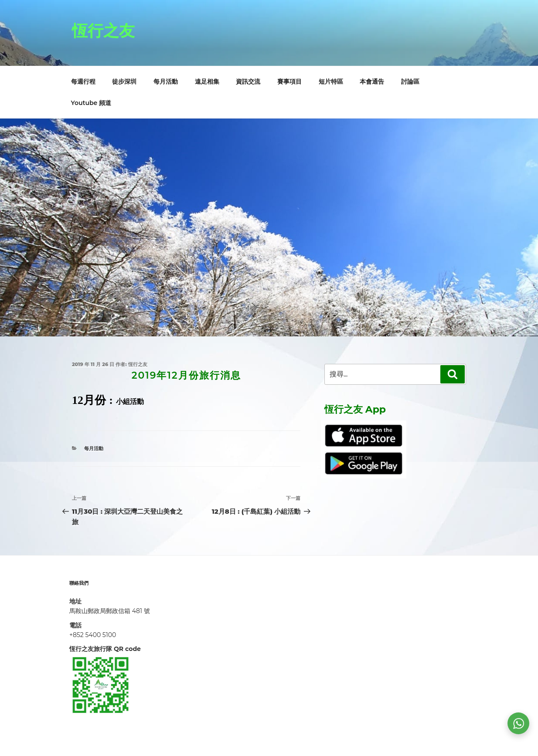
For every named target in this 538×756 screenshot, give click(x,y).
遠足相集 (207, 81)
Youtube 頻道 (91, 103)
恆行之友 (103, 31)
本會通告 (372, 81)
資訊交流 (248, 81)
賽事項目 (289, 81)
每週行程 (83, 81)
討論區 (410, 81)
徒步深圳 (124, 81)
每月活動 (166, 81)
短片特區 (331, 81)
